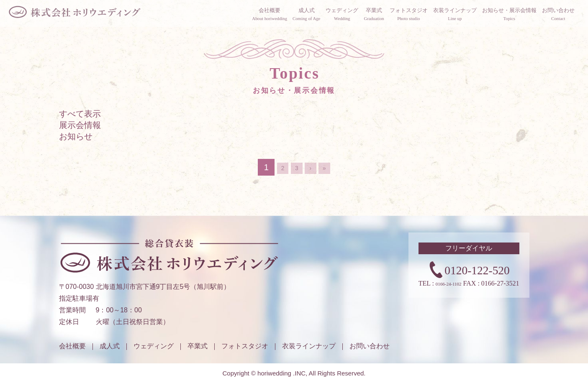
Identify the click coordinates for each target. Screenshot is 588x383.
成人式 (110, 346)
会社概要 (72, 346)
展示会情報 (80, 140)
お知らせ (76, 151)
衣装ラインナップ (309, 346)
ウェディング (154, 346)
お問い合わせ (370, 346)
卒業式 (198, 346)
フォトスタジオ (245, 346)
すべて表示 (80, 129)
